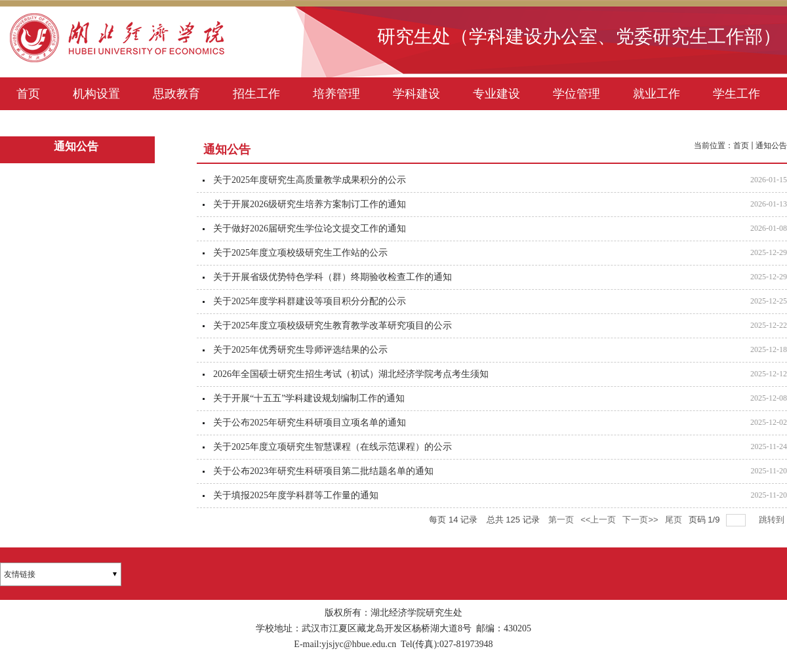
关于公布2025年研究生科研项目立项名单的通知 (310, 423)
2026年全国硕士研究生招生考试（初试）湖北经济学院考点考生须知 (351, 374)
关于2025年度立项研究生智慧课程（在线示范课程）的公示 (333, 447)
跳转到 (773, 520)
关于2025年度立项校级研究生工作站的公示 (300, 253)
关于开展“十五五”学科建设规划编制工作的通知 (309, 398)
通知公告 (771, 146)
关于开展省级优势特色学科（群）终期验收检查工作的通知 (333, 277)
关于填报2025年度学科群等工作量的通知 (296, 495)
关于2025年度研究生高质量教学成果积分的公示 (310, 180)
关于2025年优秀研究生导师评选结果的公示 (300, 350)
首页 (741, 146)
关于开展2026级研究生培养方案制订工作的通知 (310, 204)
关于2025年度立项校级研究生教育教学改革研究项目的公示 (333, 326)
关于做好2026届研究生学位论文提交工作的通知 (310, 228)
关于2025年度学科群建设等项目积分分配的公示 (310, 301)
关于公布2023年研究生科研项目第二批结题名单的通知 (323, 471)
